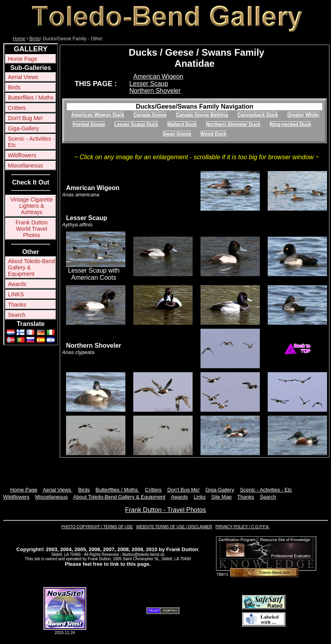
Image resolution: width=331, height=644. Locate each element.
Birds (35, 39)
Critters (17, 108)
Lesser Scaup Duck (136, 124)
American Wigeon (158, 76)
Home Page (23, 59)
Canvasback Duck (258, 115)
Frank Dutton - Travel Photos (165, 510)
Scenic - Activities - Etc (31, 142)
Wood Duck (214, 134)
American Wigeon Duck (98, 115)
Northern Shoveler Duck (233, 124)
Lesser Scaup (149, 84)
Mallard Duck (182, 124)
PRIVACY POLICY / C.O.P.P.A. (243, 527)
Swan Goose (177, 134)
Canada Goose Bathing (202, 115)
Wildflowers (22, 155)
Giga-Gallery (24, 128)
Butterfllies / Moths (31, 98)
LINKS (16, 294)
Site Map (221, 497)
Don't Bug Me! (25, 118)
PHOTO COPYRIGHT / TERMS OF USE (97, 527)
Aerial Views (23, 77)
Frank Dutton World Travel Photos (32, 229)
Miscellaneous (26, 166)
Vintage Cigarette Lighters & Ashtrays (32, 206)
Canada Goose (150, 115)
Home (19, 39)
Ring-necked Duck (290, 124)
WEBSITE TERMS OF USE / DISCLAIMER (174, 527)
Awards (17, 284)
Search (17, 315)
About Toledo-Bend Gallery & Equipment (31, 267)
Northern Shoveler (155, 91)
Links (200, 497)
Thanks (17, 305)
